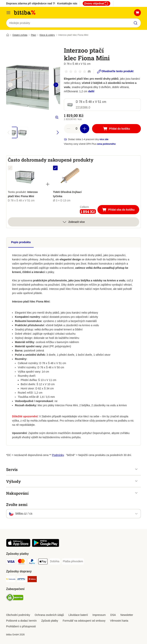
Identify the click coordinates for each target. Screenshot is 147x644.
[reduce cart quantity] (69, 129)
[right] (56, 85)
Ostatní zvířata (20, 35)
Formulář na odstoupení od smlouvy (84, 621)
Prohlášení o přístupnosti (21, 626)
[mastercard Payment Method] (21, 562)
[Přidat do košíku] (116, 129)
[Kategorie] (8, 13)
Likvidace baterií (78, 615)
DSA (113, 615)
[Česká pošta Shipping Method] (11, 580)
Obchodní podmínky (18, 615)
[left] (10, 85)
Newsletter (127, 615)
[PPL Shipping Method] (21, 580)
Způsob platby (50, 621)
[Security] (15, 598)
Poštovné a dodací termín (21, 621)
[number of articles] (77, 129)
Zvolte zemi (17, 504)
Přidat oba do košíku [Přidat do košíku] (121, 210)
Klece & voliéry (47, 35)
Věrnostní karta (119, 621)
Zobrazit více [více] (73, 222)
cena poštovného (106, 144)
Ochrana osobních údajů (49, 615)
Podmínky (58, 455)
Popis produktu (21, 242)
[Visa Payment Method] (11, 562)
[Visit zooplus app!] (18, 546)
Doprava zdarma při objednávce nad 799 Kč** (35, 3)
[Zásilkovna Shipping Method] (32, 580)
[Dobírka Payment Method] (55, 561)
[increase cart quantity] (85, 129)
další (91, 91)
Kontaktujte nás (67, 3)
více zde (104, 139)
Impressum (99, 615)
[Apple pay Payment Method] (43, 562)
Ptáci (33, 35)
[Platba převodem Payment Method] (73, 561)
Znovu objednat (96, 3)
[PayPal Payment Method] (32, 562)
